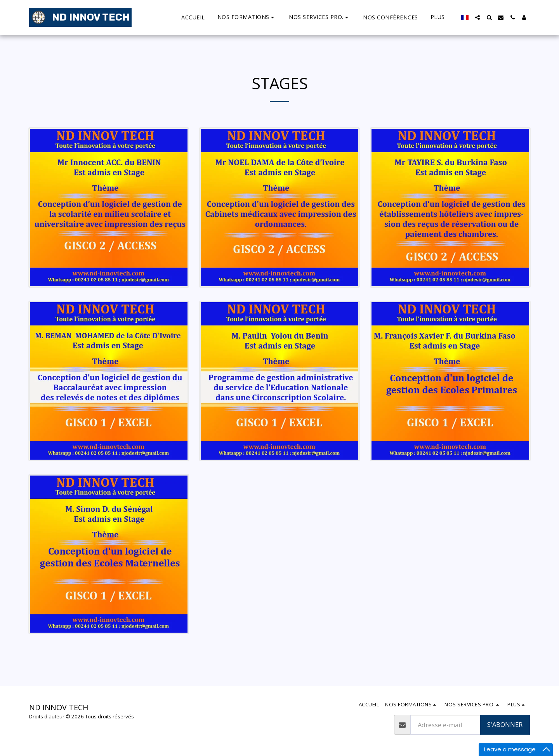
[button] (220, 17)
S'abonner (505, 724)
